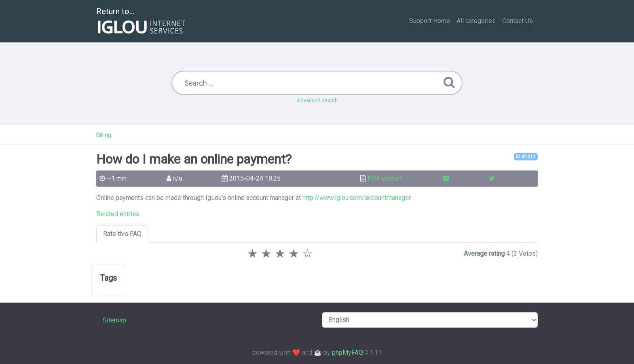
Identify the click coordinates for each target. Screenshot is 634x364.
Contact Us (518, 21)
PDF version (385, 178)
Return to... (142, 22)
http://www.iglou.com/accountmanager (356, 198)
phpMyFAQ (348, 352)
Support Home (430, 21)
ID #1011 (526, 157)
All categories (476, 21)
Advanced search (317, 100)
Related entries (118, 214)
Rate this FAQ (122, 234)
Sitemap (114, 320)
